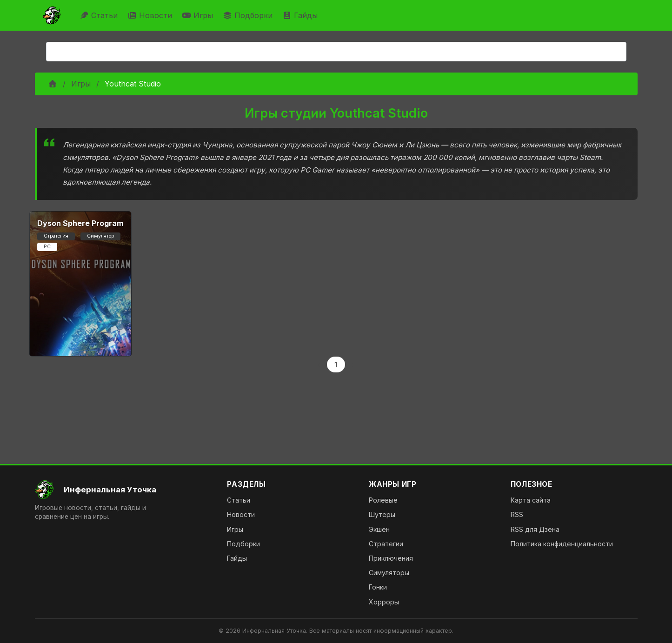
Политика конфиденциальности (562, 544)
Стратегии (386, 544)
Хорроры (384, 602)
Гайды (301, 15)
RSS (517, 514)
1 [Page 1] (336, 365)
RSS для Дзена (535, 529)
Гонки (378, 587)
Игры (199, 15)
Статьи (100, 15)
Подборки (249, 15)
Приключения (391, 558)
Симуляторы (389, 573)
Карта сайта (531, 500)
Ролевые (383, 500)
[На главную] (124, 490)
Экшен (379, 529)
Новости (151, 15)
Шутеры (382, 514)
